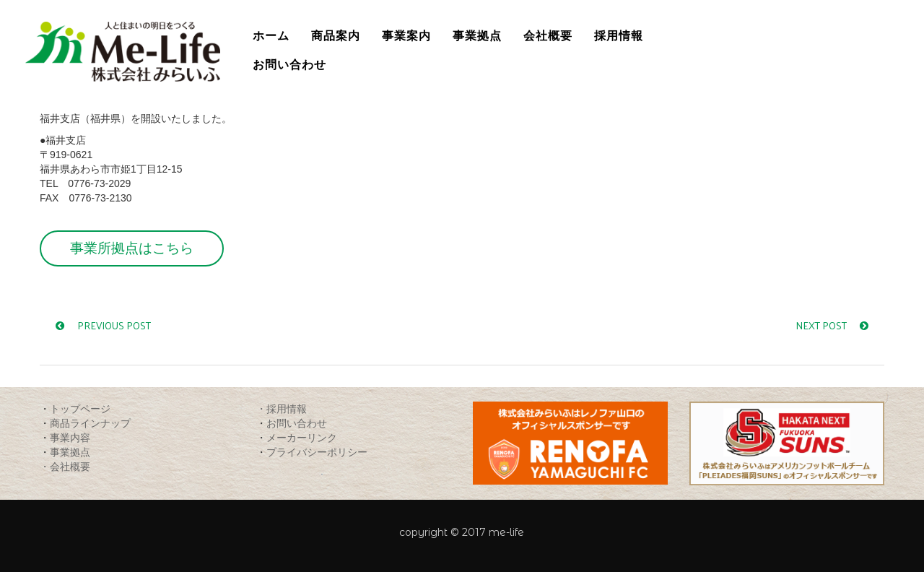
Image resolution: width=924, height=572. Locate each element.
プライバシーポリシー (317, 452)
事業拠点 (70, 452)
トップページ (80, 408)
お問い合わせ (297, 423)
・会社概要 (65, 466)
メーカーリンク (302, 437)
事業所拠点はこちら (132, 248)
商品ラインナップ (90, 423)
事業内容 (70, 437)
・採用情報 (282, 408)
